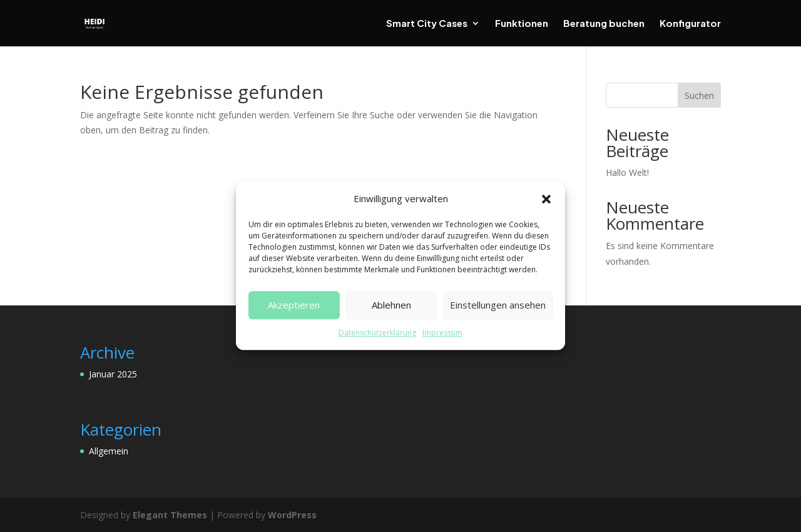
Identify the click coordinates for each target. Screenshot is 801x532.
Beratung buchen (604, 24)
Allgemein (109, 451)
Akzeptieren (294, 305)
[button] (546, 199)
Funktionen (522, 24)
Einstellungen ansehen (498, 305)
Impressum (442, 333)
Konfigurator (690, 24)
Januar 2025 (113, 374)
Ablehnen (391, 305)
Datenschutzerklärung (377, 333)
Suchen (699, 95)
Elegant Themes (170, 515)
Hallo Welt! (627, 172)
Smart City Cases (427, 24)
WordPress (292, 515)
